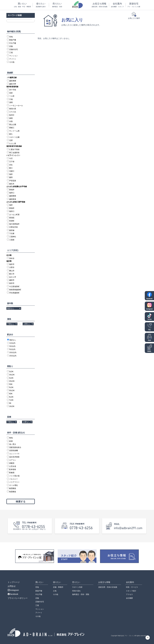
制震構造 (13, 492)
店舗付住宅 (13, 49)
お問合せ (12, 586)
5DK (11, 384)
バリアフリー (14, 482)
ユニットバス (14, 454)
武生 (11, 165)
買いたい (22, 5)
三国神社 (13, 237)
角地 (11, 438)
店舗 (11, 46)
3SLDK (12, 375)
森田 (11, 177)
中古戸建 (13, 43)
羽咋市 (12, 258)
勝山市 (12, 271)
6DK (11, 394)
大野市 (12, 267)
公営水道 (13, 466)
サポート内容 (77, 587)
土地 (55, 591)
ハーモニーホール (16, 106)
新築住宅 (134, 5)
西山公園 (13, 125)
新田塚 (12, 230)
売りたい (57, 5)
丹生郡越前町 (14, 293)
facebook (13, 594)
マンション (13, 56)
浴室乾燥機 (13, 451)
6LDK (11, 397)
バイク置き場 (14, 476)
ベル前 (12, 96)
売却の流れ (76, 591)
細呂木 (12, 184)
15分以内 (13, 356)
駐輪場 (12, 473)
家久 (11, 134)
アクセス (129, 594)
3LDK (11, 372)
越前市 (12, 280)
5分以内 (12, 349)
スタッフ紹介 (131, 591)
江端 (11, 99)
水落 (11, 121)
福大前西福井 (14, 224)
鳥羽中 (12, 115)
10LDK (12, 406)
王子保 (12, 162)
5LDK (11, 387)
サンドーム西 (14, 131)
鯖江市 (12, 274)
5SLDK (12, 391)
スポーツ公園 (14, 137)
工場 (11, 53)
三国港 (12, 240)
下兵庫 (12, 234)
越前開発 (13, 196)
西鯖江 (12, 128)
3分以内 (12, 346)
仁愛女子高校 (14, 149)
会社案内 (117, 5)
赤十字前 (13, 90)
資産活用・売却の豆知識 (108, 587)
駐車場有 (13, 469)
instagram (13, 590)
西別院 (12, 218)
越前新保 (13, 199)
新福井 (12, 190)
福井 (11, 174)
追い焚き (13, 444)
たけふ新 (13, 143)
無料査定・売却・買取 (81, 594)
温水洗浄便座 (14, 457)
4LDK (11, 378)
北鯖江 (12, 171)
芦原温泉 (13, 181)
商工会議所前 (14, 153)
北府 (11, 140)
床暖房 (12, 463)
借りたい (41, 5)
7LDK (11, 400)
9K (10, 403)
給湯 (11, 441)
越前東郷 (13, 81)
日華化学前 (13, 227)
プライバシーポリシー (18, 598)
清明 (11, 102)
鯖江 (11, 168)
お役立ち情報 (99, 5)
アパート (13, 59)
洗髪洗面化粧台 (15, 447)
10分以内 (13, 352)
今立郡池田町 (14, 287)
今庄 (11, 158)
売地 (11, 37)
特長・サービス (132, 587)
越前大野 (13, 84)
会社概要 (129, 598)
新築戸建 (13, 40)
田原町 (12, 221)
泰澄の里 (13, 109)
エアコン (13, 460)
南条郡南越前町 (15, 290)
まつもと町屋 (14, 215)
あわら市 (13, 277)
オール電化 (13, 485)
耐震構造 (13, 488)
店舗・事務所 (58, 587)
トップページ (14, 582)
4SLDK (12, 381)
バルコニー (13, 479)
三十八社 (13, 112)
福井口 (12, 193)
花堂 (11, 93)
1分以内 (12, 343)
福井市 (12, 264)
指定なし (13, 340)
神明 (11, 118)
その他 (12, 62)
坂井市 (12, 283)
